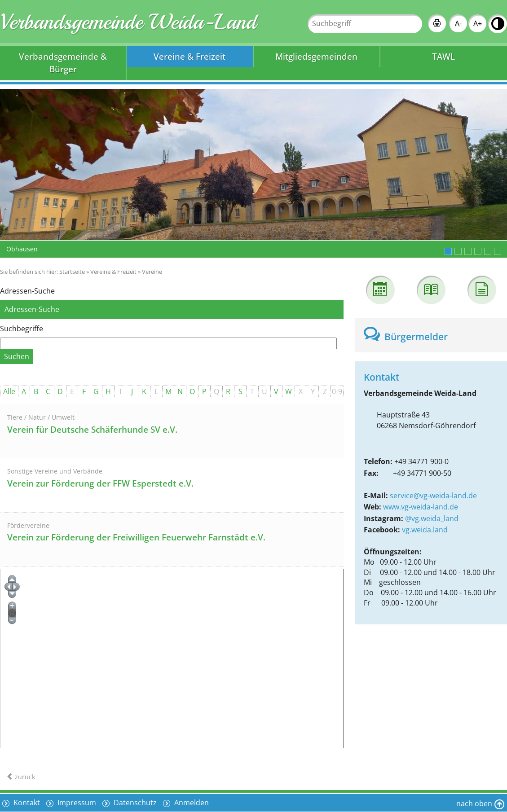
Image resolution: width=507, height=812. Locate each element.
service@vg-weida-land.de (433, 496)
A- (458, 23)
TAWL (443, 56)
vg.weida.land (425, 530)
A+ (478, 23)
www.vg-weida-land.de (421, 507)
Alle (9, 391)
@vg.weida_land (432, 518)
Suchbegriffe (22, 329)
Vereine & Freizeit (190, 56)
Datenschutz (134, 803)
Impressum (76, 803)
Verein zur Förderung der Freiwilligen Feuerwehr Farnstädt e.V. (136, 537)
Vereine (152, 272)
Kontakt (26, 803)
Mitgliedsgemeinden (316, 56)
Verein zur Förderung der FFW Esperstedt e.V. (100, 483)
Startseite (72, 272)
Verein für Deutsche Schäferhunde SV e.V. (92, 430)
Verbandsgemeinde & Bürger (63, 63)
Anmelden (191, 803)
